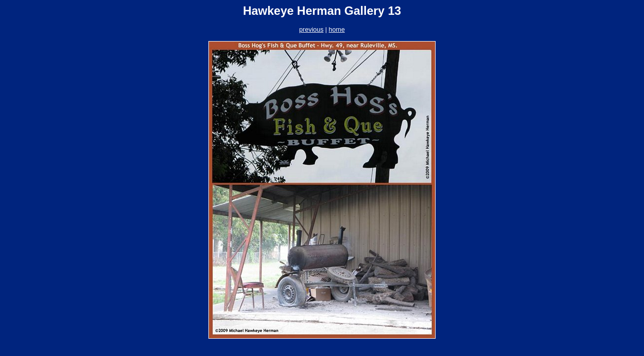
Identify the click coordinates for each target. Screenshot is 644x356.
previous (311, 29)
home (337, 29)
